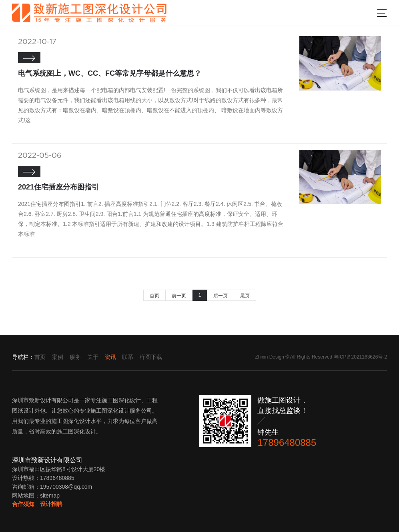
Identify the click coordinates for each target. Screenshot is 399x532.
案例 (58, 357)
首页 (154, 296)
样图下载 (151, 357)
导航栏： (23, 357)
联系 (128, 357)
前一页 (179, 296)
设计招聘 (51, 504)
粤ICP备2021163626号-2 (360, 357)
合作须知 (23, 504)
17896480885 (287, 442)
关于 (93, 357)
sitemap (50, 496)
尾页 (245, 296)
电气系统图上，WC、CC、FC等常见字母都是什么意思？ (110, 73)
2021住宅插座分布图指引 (58, 187)
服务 (75, 357)
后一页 (221, 296)
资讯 (110, 357)
